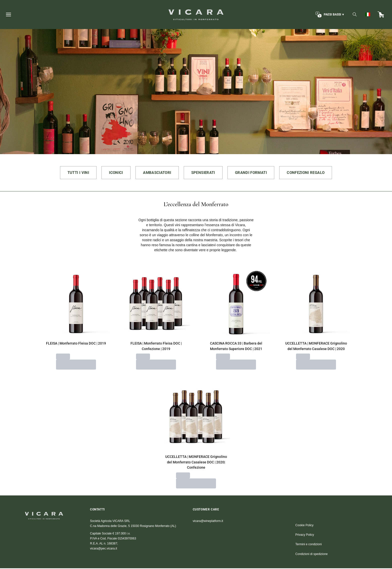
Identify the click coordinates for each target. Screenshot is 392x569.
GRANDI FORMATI (254, 173)
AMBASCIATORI (154, 173)
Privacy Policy (305, 535)
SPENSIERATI (204, 173)
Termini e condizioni (308, 545)
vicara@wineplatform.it (208, 522)
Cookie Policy (304, 526)
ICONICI (111, 173)
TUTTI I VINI (71, 173)
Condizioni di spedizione (311, 555)
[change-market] (329, 15)
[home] (196, 15)
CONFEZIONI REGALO (313, 173)
